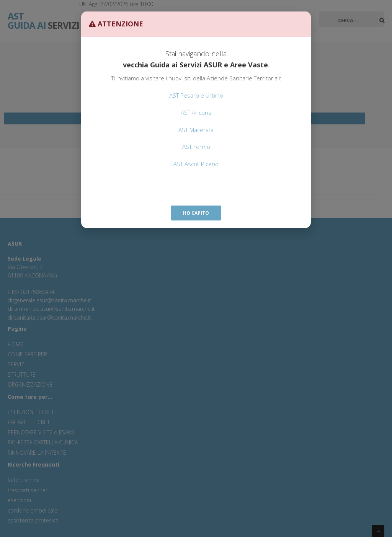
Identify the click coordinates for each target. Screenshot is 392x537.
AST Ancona (196, 113)
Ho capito (196, 213)
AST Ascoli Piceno (196, 164)
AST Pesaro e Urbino (196, 95)
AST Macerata (196, 130)
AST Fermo (196, 147)
